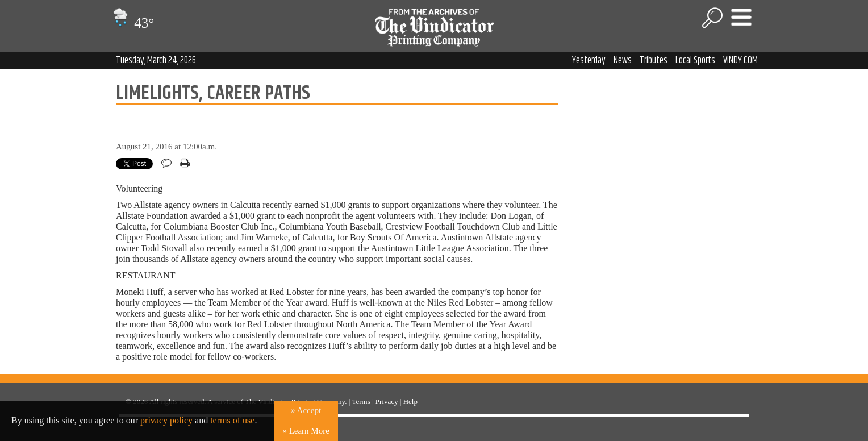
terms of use (232, 420)
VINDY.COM (740, 60)
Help (410, 402)
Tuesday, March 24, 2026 (156, 60)
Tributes (654, 60)
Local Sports (695, 60)
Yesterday (589, 60)
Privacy (387, 402)
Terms (361, 402)
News (623, 60)
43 (132, 23)
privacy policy (166, 420)
